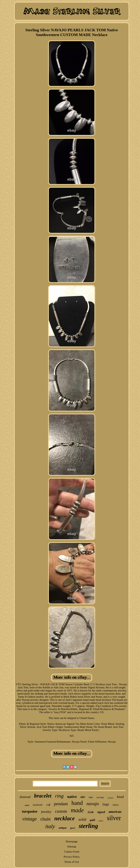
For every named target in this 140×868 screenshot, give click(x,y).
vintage (29, 819)
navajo (93, 804)
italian (116, 805)
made (77, 810)
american (115, 812)
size (83, 797)
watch (27, 805)
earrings (100, 797)
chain (46, 819)
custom (61, 811)
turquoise (30, 811)
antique (63, 828)
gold (92, 820)
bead (120, 797)
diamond (25, 797)
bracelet (43, 796)
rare (91, 797)
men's (101, 821)
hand (77, 803)
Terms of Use (72, 862)
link (91, 812)
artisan (110, 798)
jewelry (46, 812)
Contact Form (72, 852)
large (106, 804)
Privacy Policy (72, 857)
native (72, 797)
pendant (61, 804)
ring (59, 796)
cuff (48, 805)
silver (114, 818)
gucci (73, 828)
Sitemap (72, 847)
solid (82, 819)
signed (101, 812)
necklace (65, 818)
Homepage (72, 841)
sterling (88, 826)
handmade (38, 805)
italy (50, 826)
